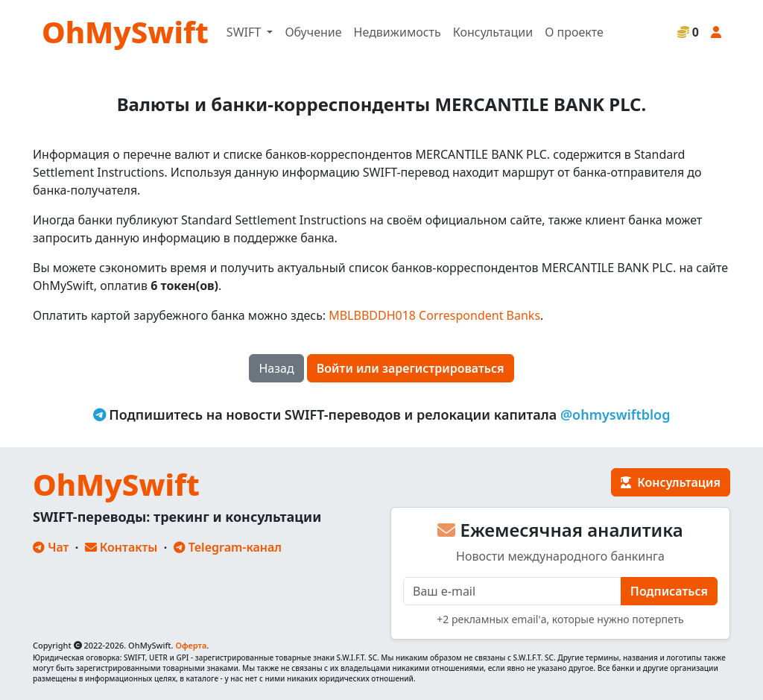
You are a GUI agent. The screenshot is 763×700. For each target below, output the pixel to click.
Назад (276, 368)
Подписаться (669, 591)
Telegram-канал (228, 547)
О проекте (574, 32)
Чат (51, 547)
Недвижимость (398, 32)
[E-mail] (512, 591)
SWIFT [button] (245, 32)
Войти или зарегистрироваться (411, 368)
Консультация (671, 482)
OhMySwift (125, 32)
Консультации (493, 32)
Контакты (121, 547)
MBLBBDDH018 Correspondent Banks (434, 315)
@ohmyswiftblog (615, 414)
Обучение (313, 32)
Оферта (191, 645)
